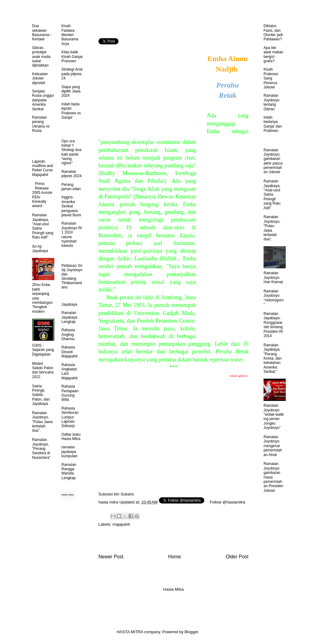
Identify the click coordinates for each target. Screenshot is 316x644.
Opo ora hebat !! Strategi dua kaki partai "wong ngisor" (71, 152)
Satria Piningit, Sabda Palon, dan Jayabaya (41, 395)
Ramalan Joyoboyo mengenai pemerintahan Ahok (273, 446)
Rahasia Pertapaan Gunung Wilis (70, 393)
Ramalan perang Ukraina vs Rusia (41, 124)
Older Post (237, 557)
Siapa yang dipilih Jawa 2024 (71, 91)
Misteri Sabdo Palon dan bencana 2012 (43, 370)
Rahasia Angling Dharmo (68, 334)
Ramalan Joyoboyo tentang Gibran (271, 102)
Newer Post (111, 557)
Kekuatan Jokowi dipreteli (40, 78)
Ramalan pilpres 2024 (71, 174)
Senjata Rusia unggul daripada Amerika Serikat (43, 100)
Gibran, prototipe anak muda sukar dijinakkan (41, 57)
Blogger (191, 632)
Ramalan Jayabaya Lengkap (69, 317)
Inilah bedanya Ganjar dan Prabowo (273, 124)
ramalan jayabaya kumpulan (69, 452)
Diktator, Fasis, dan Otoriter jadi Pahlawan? (273, 33)
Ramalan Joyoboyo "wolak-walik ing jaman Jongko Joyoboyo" (274, 417)
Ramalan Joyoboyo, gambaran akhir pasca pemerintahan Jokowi (273, 161)
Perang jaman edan (71, 187)
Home (175, 557)
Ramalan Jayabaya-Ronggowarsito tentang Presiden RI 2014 (273, 325)
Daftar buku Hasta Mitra (71, 437)
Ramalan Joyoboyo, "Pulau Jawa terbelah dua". (42, 422)
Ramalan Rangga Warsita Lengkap (69, 471)
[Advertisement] (150, 89)
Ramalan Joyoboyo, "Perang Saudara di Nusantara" (41, 449)
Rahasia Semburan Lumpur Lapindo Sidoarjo (70, 417)
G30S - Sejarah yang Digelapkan (43, 350)
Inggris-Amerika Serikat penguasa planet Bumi (71, 206)
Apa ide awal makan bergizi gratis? (273, 54)
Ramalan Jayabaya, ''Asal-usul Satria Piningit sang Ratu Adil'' (272, 194)
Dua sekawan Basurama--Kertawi (42, 33)
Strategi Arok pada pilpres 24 (72, 74)
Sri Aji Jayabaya (40, 249)
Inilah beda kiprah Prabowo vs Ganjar (71, 111)
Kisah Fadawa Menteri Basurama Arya (70, 35)
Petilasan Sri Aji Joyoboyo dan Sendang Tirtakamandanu (72, 276)
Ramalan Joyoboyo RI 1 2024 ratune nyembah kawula (72, 234)
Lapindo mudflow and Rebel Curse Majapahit (43, 168)
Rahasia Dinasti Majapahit (69, 352)
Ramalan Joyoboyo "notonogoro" (274, 298)
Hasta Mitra (173, 589)
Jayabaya (69, 304)
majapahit (121, 524)
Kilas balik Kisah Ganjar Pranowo (72, 57)
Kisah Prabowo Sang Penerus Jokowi (271, 78)
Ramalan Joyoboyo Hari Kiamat (273, 277)
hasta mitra (108, 502)
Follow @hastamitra (228, 502)
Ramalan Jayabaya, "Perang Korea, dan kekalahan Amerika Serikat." (273, 358)
